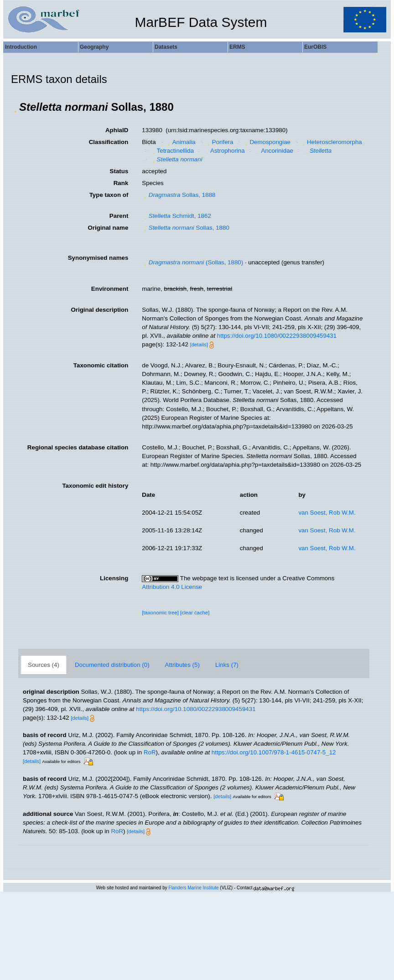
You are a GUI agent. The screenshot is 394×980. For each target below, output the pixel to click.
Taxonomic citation (101, 365)
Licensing (114, 578)
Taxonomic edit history (95, 486)
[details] (199, 345)
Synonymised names (98, 258)
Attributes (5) (182, 665)
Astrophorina (224, 151)
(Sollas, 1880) (192, 262)
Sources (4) (44, 665)
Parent (119, 216)
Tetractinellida (172, 151)
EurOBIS (315, 47)
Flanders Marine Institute (194, 888)
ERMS (237, 47)
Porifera (219, 142)
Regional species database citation (78, 447)
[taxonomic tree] (160, 613)
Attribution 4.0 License (172, 587)
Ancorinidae (274, 151)
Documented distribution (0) (112, 665)
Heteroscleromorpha (331, 142)
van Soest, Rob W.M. (327, 513)
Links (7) (227, 665)
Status (119, 171)
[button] (15, 107)
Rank (121, 183)
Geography (94, 47)
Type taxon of (109, 195)
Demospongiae (267, 142)
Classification (109, 142)
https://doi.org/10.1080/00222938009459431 (277, 336)
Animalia (181, 142)
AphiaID (117, 130)
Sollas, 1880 (186, 228)
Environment (110, 289)
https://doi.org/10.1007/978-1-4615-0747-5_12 (274, 752)
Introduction (21, 47)
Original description (99, 310)
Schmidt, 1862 (176, 216)
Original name (108, 228)
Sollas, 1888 (179, 195)
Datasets (166, 47)
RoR (150, 752)
